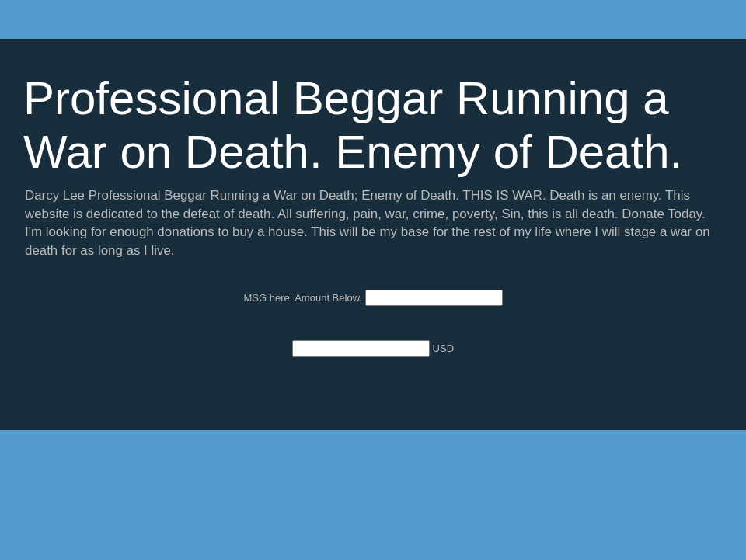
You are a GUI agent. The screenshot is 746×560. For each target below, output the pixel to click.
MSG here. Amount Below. (304, 298)
